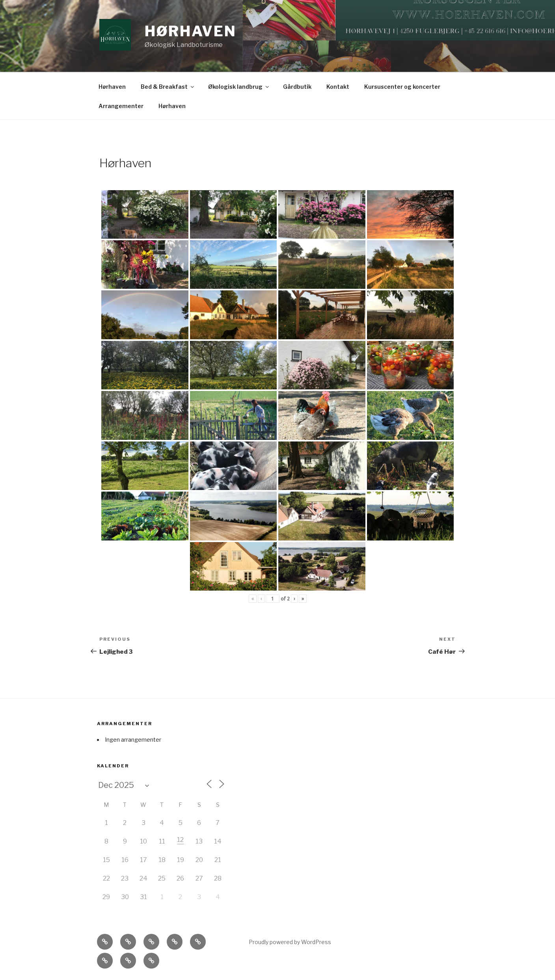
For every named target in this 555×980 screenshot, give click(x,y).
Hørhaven (191, 31)
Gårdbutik (297, 87)
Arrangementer (121, 106)
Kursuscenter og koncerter (402, 87)
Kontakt (338, 87)
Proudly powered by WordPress (290, 942)
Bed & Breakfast (168, 87)
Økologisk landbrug (239, 87)
